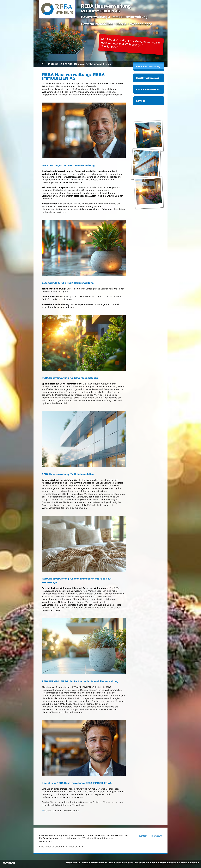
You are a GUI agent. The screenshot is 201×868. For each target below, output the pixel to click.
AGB (41, 847)
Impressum (156, 836)
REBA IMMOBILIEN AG (148, 89)
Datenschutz (73, 863)
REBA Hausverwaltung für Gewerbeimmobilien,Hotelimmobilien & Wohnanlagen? (131, 43)
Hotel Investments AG (148, 78)
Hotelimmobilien (105, 89)
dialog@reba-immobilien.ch (94, 64)
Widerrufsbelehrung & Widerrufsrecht (64, 847)
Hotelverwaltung (58, 491)
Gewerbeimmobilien (86, 89)
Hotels (120, 483)
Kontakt (140, 101)
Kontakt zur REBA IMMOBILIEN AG (60, 811)
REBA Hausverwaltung (148, 66)
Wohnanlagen (81, 92)
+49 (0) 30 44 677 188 (59, 64)
